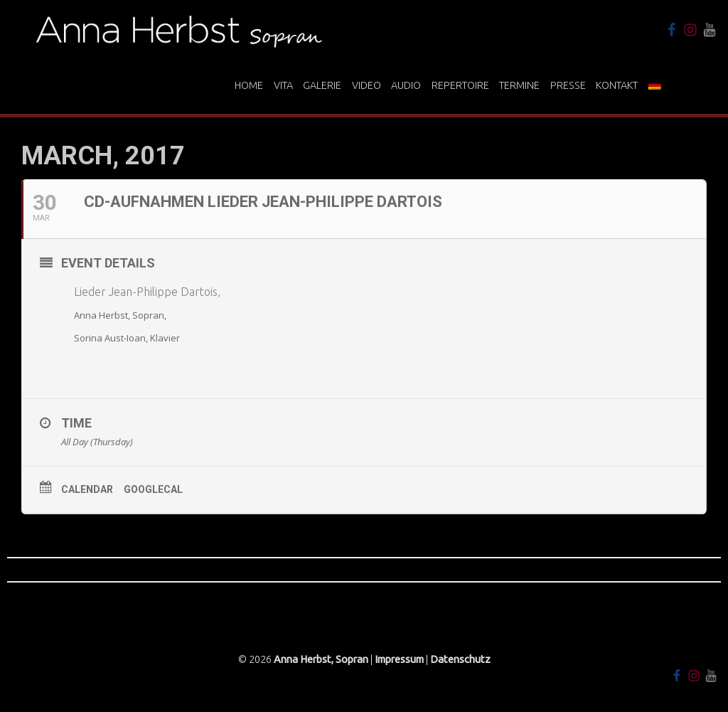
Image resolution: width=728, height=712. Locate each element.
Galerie (322, 85)
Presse (568, 85)
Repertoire (460, 85)
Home (249, 85)
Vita (283, 85)
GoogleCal (153, 489)
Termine (519, 85)
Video (366, 85)
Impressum (399, 659)
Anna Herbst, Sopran (321, 659)
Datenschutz (460, 659)
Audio (406, 85)
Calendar (87, 489)
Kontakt (617, 85)
